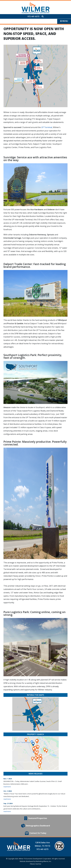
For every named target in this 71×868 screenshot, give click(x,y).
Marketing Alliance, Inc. (44, 861)
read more (7, 787)
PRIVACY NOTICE (36, 864)
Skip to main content (0, 2)
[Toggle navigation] (64, 21)
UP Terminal (47, 127)
